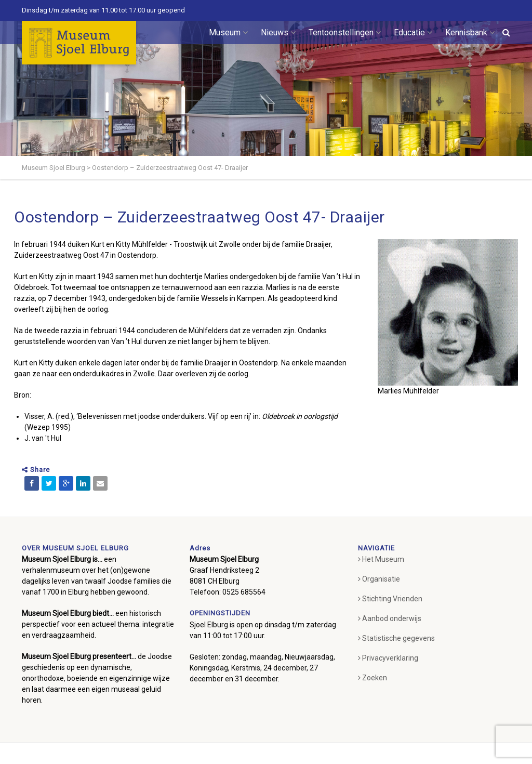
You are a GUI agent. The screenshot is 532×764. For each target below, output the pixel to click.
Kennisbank (470, 32)
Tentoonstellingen (345, 32)
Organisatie (379, 579)
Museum (228, 32)
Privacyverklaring (388, 658)
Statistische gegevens (396, 638)
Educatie (413, 32)
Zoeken (373, 678)
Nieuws (278, 32)
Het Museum (381, 559)
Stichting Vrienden (390, 599)
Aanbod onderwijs (390, 618)
